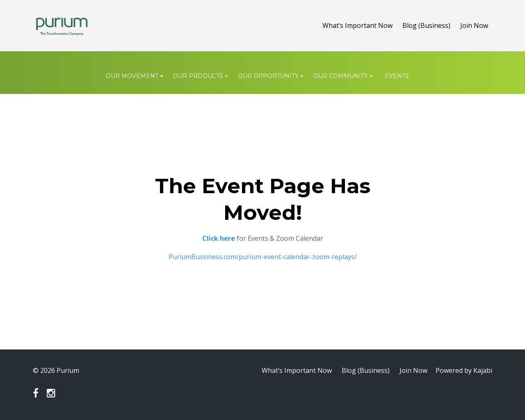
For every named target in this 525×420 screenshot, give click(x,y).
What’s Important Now (357, 25)
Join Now (474, 25)
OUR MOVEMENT (132, 76)
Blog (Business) (426, 25)
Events (397, 76)
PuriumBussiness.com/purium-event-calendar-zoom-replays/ (263, 257)
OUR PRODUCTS (198, 76)
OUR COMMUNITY (341, 76)
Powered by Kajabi (464, 370)
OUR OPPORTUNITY (268, 76)
